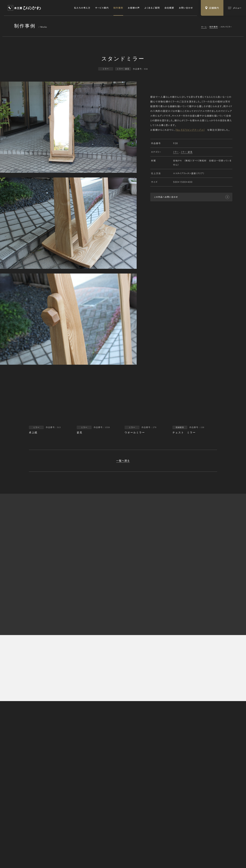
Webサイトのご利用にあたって (58, 854)
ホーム (204, 27)
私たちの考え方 (82, 8)
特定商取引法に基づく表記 (28, 854)
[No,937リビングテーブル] (190, 130)
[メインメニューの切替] (235, 8)
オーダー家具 (180, 781)
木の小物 (179, 791)
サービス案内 (102, 8)
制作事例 (118, 8)
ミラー (176, 152)
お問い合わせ (186, 8)
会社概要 (169, 8)
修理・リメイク (181, 786)
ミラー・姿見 (187, 152)
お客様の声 (134, 8)
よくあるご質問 (152, 8)
